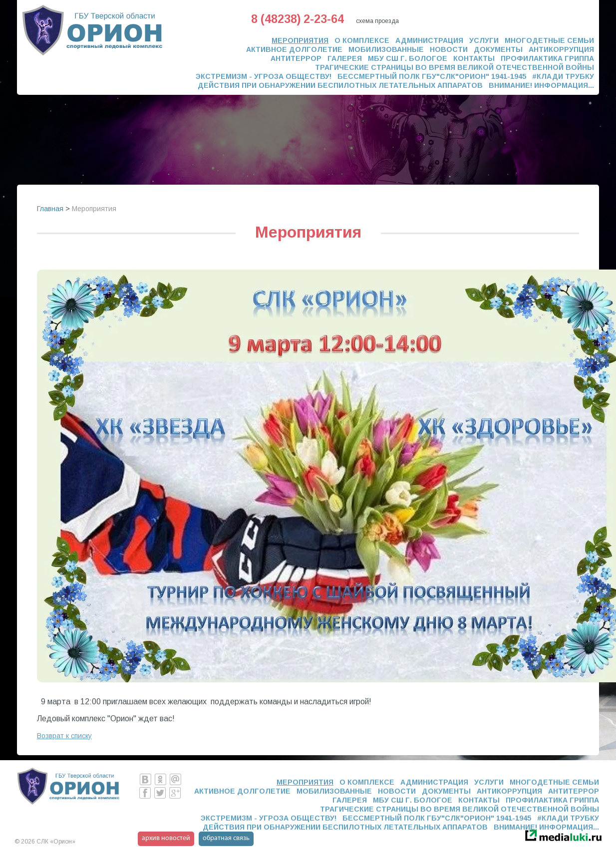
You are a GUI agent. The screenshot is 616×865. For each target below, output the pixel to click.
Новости (449, 49)
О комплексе (362, 40)
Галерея (345, 58)
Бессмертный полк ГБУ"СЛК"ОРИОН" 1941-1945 (432, 76)
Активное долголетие (294, 49)
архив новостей (166, 838)
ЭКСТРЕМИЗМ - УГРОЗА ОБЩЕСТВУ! (264, 76)
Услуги (484, 40)
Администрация (429, 40)
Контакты (474, 58)
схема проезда (377, 21)
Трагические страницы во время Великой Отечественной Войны (455, 67)
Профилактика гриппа (547, 58)
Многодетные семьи (549, 40)
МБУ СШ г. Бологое (408, 58)
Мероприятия (300, 40)
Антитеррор (296, 58)
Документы (498, 49)
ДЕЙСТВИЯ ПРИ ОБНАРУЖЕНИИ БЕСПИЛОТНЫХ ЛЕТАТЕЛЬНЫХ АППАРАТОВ (340, 85)
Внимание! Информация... (541, 85)
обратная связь (226, 838)
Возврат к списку (64, 736)
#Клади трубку (563, 76)
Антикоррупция (561, 49)
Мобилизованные (386, 49)
